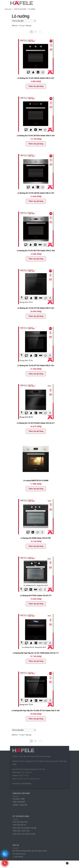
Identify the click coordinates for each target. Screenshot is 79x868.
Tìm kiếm (39, 864)
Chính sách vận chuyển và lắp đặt (24, 828)
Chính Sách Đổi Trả (19, 825)
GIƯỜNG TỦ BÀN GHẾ (20, 805)
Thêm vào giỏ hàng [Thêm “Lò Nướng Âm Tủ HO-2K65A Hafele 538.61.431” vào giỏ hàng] (36, 86)
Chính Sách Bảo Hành (20, 822)
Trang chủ (8, 9)
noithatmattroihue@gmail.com (29, 779)
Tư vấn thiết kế (18, 857)
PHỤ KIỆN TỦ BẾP (19, 799)
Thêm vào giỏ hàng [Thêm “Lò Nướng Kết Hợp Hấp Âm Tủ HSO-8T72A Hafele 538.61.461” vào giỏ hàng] (36, 719)
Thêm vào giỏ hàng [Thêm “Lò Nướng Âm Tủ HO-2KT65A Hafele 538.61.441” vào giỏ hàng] (36, 144)
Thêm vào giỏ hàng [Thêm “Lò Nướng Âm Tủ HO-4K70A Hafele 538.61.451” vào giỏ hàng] (36, 201)
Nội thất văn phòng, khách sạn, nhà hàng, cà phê (30, 851)
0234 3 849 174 (26, 772)
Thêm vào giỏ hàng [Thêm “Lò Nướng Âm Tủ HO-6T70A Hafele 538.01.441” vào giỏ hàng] (36, 316)
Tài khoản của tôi (13, 864)
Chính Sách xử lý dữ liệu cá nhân (24, 834)
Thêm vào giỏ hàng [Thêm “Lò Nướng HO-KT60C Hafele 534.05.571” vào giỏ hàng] (36, 604)
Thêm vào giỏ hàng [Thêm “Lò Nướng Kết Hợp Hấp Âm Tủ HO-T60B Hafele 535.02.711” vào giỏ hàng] (36, 661)
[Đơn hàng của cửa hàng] (24, 21)
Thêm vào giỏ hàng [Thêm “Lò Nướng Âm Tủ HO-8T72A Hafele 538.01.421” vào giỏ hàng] (36, 374)
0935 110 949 (23, 776)
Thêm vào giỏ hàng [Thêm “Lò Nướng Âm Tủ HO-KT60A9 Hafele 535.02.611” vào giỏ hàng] (36, 431)
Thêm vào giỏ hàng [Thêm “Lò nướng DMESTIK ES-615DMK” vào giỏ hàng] (36, 489)
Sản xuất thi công (19, 854)
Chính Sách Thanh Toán (21, 831)
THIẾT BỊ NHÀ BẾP (20, 9)
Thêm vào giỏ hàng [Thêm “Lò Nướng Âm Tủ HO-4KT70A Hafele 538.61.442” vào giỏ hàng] (36, 259)
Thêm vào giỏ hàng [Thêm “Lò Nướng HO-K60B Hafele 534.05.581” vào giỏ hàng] (36, 546)
